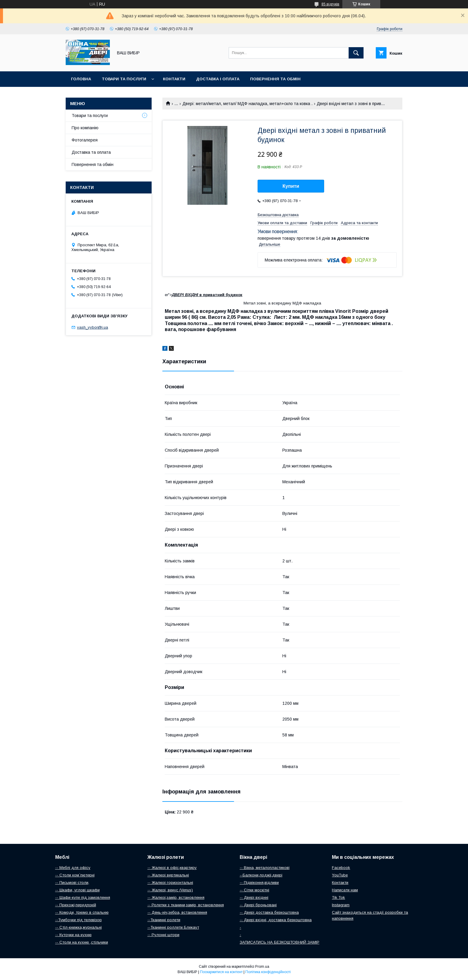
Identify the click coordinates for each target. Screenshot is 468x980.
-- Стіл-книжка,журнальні (78, 927)
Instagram (341, 905)
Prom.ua (262, 967)
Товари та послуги (124, 79)
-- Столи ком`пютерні (75, 875)
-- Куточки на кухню (73, 935)
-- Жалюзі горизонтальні (170, 883)
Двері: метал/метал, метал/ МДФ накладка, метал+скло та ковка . (247, 104)
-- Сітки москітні (254, 890)
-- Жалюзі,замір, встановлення (176, 897)
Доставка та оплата (91, 152)
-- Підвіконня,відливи (259, 883)
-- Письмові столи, (72, 883)
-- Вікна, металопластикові (265, 868)
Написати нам (345, 890)
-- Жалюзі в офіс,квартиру (172, 868)
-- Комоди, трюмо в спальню (82, 912)
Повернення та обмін (275, 79)
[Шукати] (356, 53)
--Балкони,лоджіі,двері (261, 875)
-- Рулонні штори (163, 935)
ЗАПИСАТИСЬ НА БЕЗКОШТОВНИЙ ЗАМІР (280, 942)
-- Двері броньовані (258, 905)
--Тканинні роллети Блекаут (173, 927)
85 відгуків (330, 4)
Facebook (341, 868)
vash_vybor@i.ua (93, 327)
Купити (291, 186)
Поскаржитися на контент (221, 972)
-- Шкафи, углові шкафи (77, 890)
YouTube (340, 875)
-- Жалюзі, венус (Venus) (170, 890)
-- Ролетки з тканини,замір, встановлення (186, 905)
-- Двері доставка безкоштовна (269, 912)
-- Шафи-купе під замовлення (83, 897)
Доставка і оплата (218, 79)
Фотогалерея (85, 140)
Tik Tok (338, 897)
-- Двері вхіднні (254, 897)
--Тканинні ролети (164, 920)
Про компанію (85, 128)
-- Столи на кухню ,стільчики (82, 942)
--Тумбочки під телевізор (78, 920)
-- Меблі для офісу (73, 868)
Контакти (174, 79)
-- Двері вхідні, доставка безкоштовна (276, 920)
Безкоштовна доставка (278, 215)
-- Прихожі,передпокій (76, 905)
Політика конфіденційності (268, 972)
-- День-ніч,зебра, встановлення (177, 912)
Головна (81, 79)
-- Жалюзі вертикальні (168, 875)
